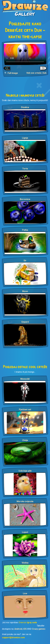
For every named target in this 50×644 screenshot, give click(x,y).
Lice (25, 593)
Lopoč (25, 532)
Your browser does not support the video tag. (25, 54)
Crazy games (39, 629)
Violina (25, 563)
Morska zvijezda (25, 501)
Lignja (25, 138)
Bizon (25, 291)
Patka (25, 230)
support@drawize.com (13, 637)
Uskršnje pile (25, 471)
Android (18, 629)
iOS (25, 629)
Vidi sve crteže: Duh (36, 73)
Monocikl (25, 379)
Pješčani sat (25, 409)
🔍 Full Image (11, 73)
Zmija (25, 440)
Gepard (25, 322)
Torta (25, 169)
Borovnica (25, 199)
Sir (25, 261)
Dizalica (25, 107)
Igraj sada (32, 622)
